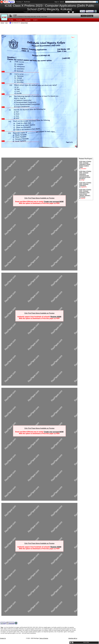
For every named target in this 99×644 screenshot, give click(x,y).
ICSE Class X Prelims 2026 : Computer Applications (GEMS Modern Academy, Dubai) (85, 164)
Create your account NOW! (54, 202)
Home (2, 23)
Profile (11, 20)
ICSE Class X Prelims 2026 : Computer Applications (85, 184)
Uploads (28, 20)
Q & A (35, 20)
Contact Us (3, 638)
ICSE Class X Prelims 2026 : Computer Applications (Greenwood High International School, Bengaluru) (85, 175)
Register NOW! (56, 317)
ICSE (15, 15)
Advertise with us (73, 638)
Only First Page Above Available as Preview (39, 198)
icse (6, 23)
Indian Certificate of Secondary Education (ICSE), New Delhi (30, 17)
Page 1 (73, 37)
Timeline (19, 20)
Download (90, 11)
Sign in (57, 2)
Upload (62, 2)
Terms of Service (44, 638)
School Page (24, 23)
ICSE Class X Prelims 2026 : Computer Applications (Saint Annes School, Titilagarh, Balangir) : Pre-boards (85, 193)
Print (82, 11)
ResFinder (27, 2)
